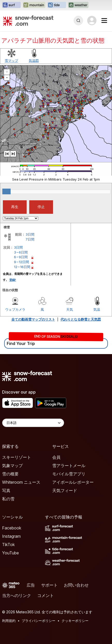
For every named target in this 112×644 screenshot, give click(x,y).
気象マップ (12, 466)
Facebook (12, 528)
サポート (49, 585)
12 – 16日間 (22, 267)
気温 (97, 309)
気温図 (34, 61)
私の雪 (8, 499)
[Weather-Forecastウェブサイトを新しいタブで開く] (78, 5)
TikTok (8, 545)
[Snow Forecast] (28, 21)
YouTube (10, 553)
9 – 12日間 (21, 262)
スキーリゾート (17, 457)
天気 (70, 309)
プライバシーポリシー (39, 621)
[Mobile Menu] (104, 21)
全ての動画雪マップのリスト (33, 319)
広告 (31, 585)
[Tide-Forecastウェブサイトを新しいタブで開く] (57, 5)
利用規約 (9, 621)
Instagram (11, 536)
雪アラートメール (69, 466)
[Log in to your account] (92, 21)
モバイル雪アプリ (69, 474)
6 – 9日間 (21, 257)
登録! (13, 280)
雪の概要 (10, 474)
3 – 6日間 (21, 252)
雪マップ (11, 61)
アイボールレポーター (73, 482)
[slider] (6, 191)
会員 (56, 457)
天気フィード (65, 490)
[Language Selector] (33, 423)
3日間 (30, 234)
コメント (46, 595)
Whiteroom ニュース (21, 482)
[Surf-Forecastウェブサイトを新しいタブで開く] (11, 5)
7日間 (30, 239)
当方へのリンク (17, 595)
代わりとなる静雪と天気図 (81, 319)
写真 (6, 490)
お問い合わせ (76, 585)
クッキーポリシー (75, 621)
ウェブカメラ (15, 309)
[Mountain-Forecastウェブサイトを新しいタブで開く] (34, 5)
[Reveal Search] (78, 21)
